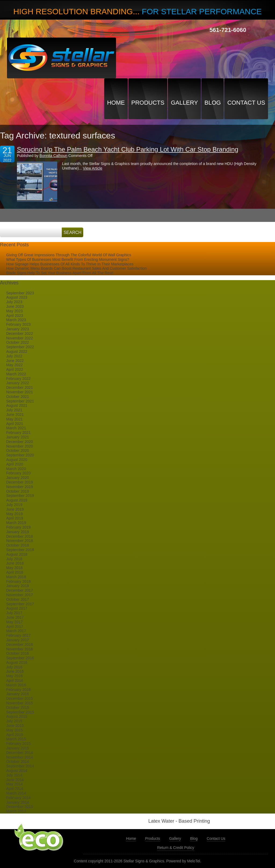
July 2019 (14, 505)
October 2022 (18, 342)
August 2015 (17, 716)
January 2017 (18, 640)
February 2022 (18, 379)
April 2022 (15, 369)
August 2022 (17, 351)
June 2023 (15, 306)
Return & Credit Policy (176, 848)
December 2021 (20, 387)
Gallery (184, 103)
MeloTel (194, 861)
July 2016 (14, 667)
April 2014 (15, 789)
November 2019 (20, 487)
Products (148, 103)
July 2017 (14, 613)
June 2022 (15, 361)
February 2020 (18, 473)
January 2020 (18, 478)
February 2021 (18, 433)
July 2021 (14, 410)
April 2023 (15, 316)
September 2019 (20, 496)
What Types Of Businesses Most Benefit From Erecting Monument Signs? (68, 259)
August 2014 (17, 771)
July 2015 (14, 721)
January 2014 (18, 802)
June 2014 (15, 780)
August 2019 (17, 500)
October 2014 (18, 761)
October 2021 (18, 397)
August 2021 (17, 405)
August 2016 (17, 662)
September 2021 (20, 401)
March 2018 (16, 577)
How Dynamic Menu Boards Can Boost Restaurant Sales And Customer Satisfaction (76, 268)
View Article (93, 168)
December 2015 (20, 698)
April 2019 (15, 518)
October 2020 (18, 451)
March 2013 (16, 811)
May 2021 (14, 419)
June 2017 (15, 617)
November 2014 (20, 757)
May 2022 (14, 365)
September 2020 (20, 455)
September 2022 (20, 347)
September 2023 (20, 293)
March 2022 (16, 374)
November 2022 (20, 338)
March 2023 (16, 320)
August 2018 (17, 554)
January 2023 (18, 329)
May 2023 (14, 311)
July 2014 (14, 775)
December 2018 (20, 536)
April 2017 (15, 627)
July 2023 (14, 302)
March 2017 (16, 631)
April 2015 (15, 735)
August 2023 (17, 297)
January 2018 (18, 586)
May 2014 (14, 784)
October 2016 (18, 653)
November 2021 (20, 392)
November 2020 (20, 446)
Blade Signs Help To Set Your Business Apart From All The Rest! (60, 273)
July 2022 (14, 356)
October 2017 (18, 599)
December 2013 (20, 807)
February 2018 (18, 581)
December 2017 (20, 590)
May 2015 (14, 730)
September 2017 (20, 604)
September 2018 (20, 550)
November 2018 (20, 541)
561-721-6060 (228, 30)
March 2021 (16, 428)
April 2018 (15, 572)
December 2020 (20, 442)
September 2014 (20, 766)
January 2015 (18, 748)
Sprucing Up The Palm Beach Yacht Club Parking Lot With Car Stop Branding (128, 149)
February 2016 (18, 690)
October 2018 (18, 545)
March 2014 (16, 793)
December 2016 (20, 644)
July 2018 (14, 559)
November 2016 (20, 649)
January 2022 (18, 383)
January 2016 (18, 694)
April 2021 (15, 424)
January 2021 (18, 437)
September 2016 (20, 658)
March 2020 (16, 469)
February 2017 (18, 635)
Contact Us (246, 103)
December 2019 (20, 482)
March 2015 (16, 739)
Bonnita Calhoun (53, 156)
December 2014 (20, 753)
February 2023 (18, 324)
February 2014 (18, 798)
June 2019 (15, 509)
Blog (213, 103)
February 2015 (18, 744)
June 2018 (15, 563)
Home (116, 103)
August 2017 (17, 608)
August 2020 (17, 460)
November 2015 (20, 703)
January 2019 (18, 532)
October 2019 (18, 491)
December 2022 (20, 334)
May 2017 (14, 622)
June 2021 (15, 415)
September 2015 (20, 712)
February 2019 (18, 527)
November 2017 (20, 595)
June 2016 (15, 671)
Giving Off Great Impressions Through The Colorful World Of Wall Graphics (69, 255)
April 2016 (15, 680)
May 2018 (14, 568)
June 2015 (15, 726)
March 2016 (16, 685)
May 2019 (14, 514)
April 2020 (15, 464)
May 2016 (14, 676)
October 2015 (18, 708)
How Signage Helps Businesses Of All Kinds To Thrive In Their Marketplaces (70, 264)
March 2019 (16, 523)
